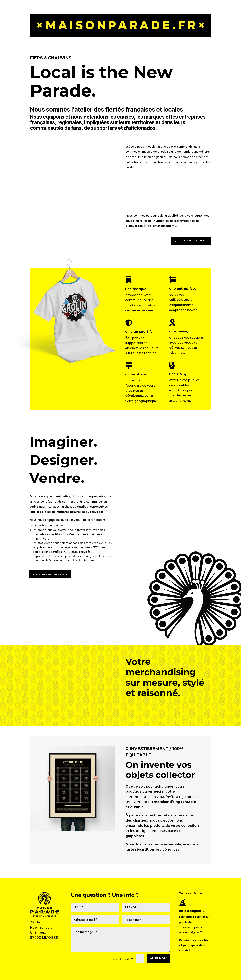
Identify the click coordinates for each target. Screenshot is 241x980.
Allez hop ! (156, 962)
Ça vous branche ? (188, 242)
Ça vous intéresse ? (53, 577)
